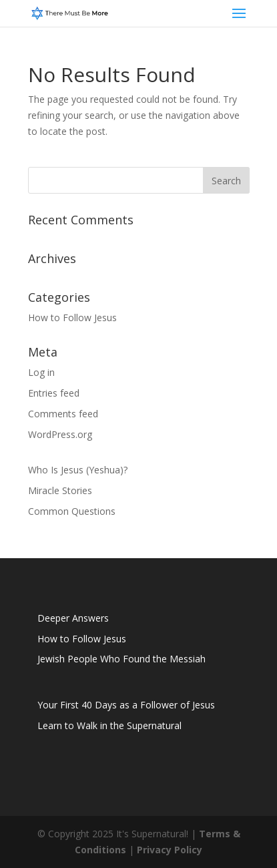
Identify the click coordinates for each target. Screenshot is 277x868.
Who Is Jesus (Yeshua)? (78, 470)
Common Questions (72, 511)
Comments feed (63, 414)
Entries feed (54, 393)
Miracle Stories (60, 490)
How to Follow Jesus (72, 317)
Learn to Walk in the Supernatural (109, 725)
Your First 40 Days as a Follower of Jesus (126, 705)
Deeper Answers (73, 618)
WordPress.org (60, 434)
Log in (41, 372)
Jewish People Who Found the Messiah (121, 659)
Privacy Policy (170, 850)
